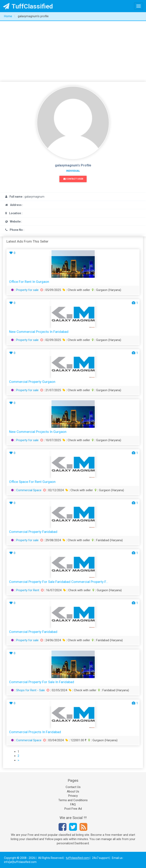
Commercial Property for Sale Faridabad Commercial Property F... (59, 582)
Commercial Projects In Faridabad (35, 732)
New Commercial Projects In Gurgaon (38, 432)
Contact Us (73, 787)
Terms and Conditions (73, 800)
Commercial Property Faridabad (33, 532)
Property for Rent (28, 590)
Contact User (73, 179)
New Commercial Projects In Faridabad (39, 332)
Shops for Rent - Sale (30, 690)
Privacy (73, 796)
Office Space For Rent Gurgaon (32, 482)
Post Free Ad (73, 809)
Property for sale (27, 290)
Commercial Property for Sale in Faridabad (42, 682)
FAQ (73, 804)
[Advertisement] (73, 51)
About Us (73, 791)
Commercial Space (29, 490)
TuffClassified (28, 6)
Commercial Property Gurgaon (32, 382)
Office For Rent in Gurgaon (29, 282)
